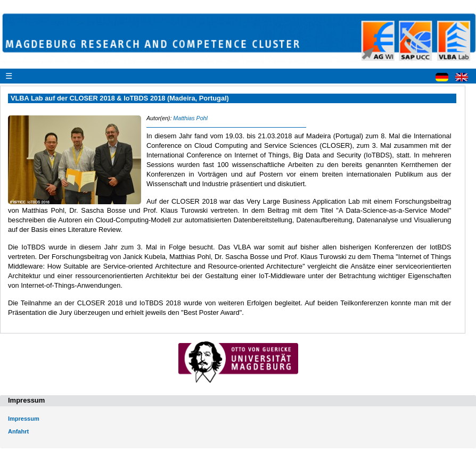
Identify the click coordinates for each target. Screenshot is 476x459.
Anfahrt (18, 431)
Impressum (24, 419)
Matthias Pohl (190, 118)
